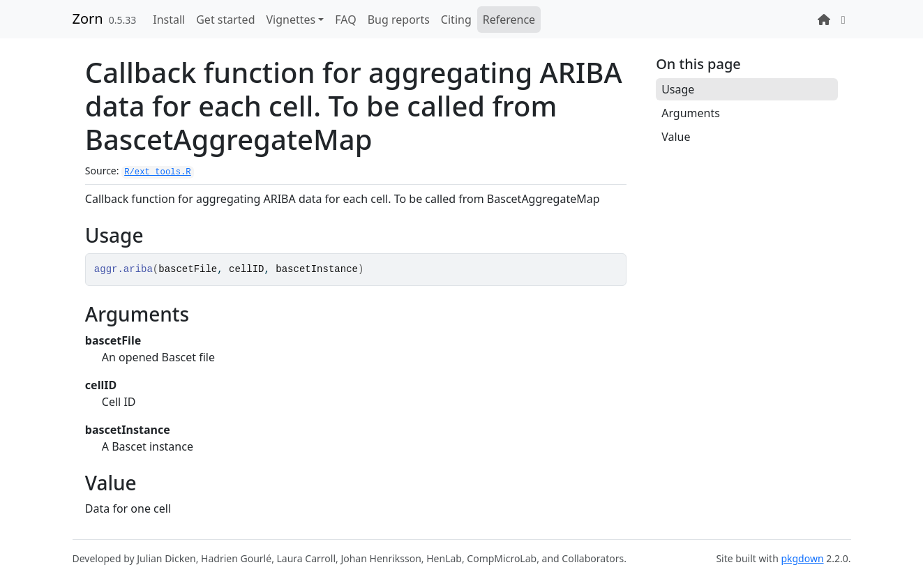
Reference (509, 20)
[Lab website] (824, 20)
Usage (678, 89)
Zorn (88, 18)
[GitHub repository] (843, 20)
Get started (225, 20)
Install (169, 20)
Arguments (691, 113)
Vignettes (291, 20)
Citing (456, 20)
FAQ (345, 20)
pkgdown (802, 558)
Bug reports (399, 20)
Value (676, 137)
